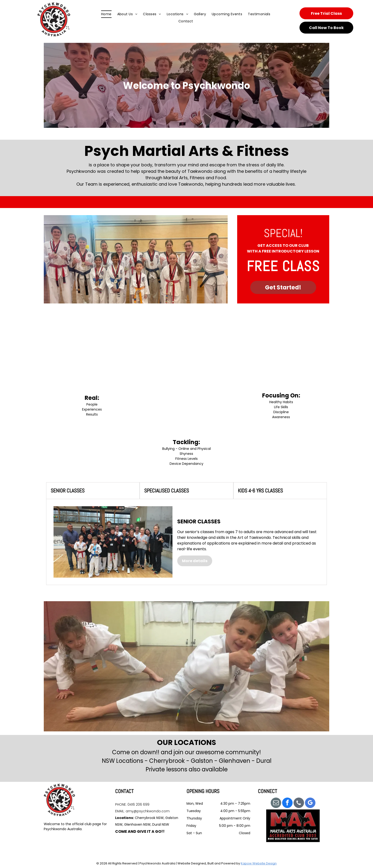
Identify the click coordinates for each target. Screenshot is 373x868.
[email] (276, 803)
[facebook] (287, 803)
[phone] (299, 803)
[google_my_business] (310, 803)
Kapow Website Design (259, 863)
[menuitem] (106, 14)
